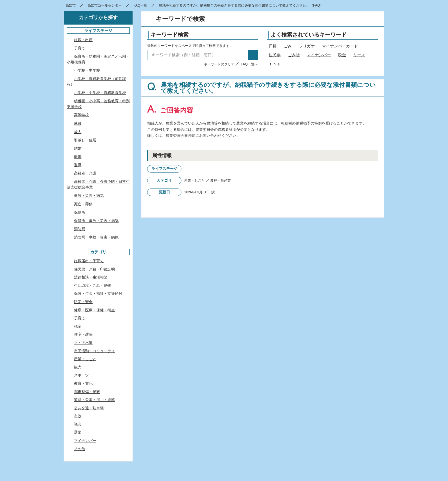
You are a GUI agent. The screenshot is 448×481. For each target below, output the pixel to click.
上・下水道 (83, 343)
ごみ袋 (294, 55)
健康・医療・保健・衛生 (94, 310)
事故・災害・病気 (89, 196)
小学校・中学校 (87, 70)
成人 (78, 132)
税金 (342, 55)
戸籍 (273, 46)
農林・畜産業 (221, 181)
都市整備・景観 (87, 392)
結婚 (78, 148)
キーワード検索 (170, 35)
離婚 (78, 157)
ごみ (288, 46)
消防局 (80, 229)
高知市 (71, 5)
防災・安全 (83, 302)
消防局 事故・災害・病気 (96, 237)
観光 (78, 367)
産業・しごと (195, 181)
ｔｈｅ (275, 64)
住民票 (275, 55)
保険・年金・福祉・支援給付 (98, 293)
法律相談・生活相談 (91, 277)
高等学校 (81, 115)
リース (359, 55)
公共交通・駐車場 (89, 408)
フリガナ (307, 46)
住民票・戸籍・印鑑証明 (94, 269)
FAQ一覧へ (249, 64)
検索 (253, 55)
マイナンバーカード (340, 46)
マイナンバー (319, 55)
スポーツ (81, 375)
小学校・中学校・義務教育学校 (100, 93)
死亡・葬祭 (83, 204)
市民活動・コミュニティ (94, 351)
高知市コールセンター (105, 5)
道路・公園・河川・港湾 (94, 400)
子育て (80, 48)
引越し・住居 (85, 140)
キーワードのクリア (219, 64)
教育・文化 (83, 383)
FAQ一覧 (140, 5)
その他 (80, 449)
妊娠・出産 (83, 40)
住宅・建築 (83, 334)
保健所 (80, 212)
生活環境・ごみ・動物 (93, 285)
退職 (78, 165)
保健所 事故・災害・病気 (96, 221)
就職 (78, 124)
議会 (78, 424)
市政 (78, 416)
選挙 (78, 432)
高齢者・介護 (85, 173)
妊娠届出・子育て (89, 261)
